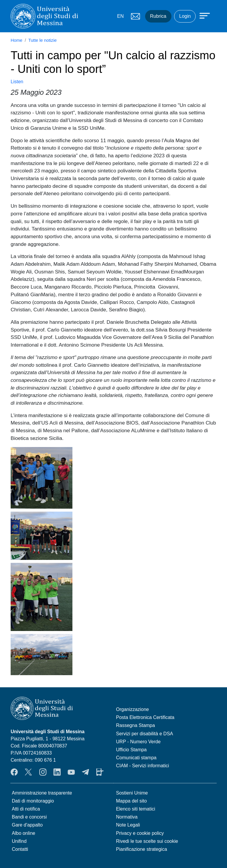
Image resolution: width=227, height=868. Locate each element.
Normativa (127, 817)
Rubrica (158, 16)
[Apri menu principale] (202, 15)
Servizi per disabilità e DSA (145, 734)
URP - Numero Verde (138, 742)
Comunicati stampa (136, 758)
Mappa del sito (132, 801)
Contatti (20, 849)
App (100, 772)
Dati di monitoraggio (33, 801)
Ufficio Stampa (132, 750)
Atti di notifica (26, 809)
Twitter (28, 772)
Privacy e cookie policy (140, 833)
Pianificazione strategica (142, 849)
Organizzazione (133, 709)
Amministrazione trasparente (42, 793)
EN (120, 16)
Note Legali (128, 825)
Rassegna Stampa (136, 725)
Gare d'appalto (27, 825)
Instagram (43, 772)
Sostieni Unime (132, 793)
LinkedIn (57, 772)
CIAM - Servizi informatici (143, 766)
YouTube (71, 772)
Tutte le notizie (43, 40)
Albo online (23, 833)
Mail (136, 16)
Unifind (19, 841)
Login (185, 16)
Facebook (14, 772)
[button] (42, 477)
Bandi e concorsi (29, 817)
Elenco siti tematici (136, 809)
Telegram (85, 772)
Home (17, 40)
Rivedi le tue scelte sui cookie (147, 841)
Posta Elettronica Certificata (145, 717)
